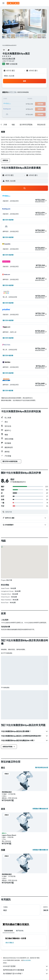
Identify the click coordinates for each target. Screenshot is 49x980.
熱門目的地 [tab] (20, 931)
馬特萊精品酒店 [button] (7, 792)
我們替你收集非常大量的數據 (26, 970)
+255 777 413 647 (8, 61)
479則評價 (14, 64)
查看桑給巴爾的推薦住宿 (40, 850)
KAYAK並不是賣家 (26, 966)
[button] (3, 3)
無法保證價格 (27, 960)
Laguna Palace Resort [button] (9, 835)
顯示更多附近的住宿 (42, 768)
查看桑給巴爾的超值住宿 (40, 809)
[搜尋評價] (26, 512)
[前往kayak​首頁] (13, 3)
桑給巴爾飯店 (10, 943)
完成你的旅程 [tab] (9, 931)
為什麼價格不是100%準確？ (26, 974)
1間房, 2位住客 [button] (9, 76)
